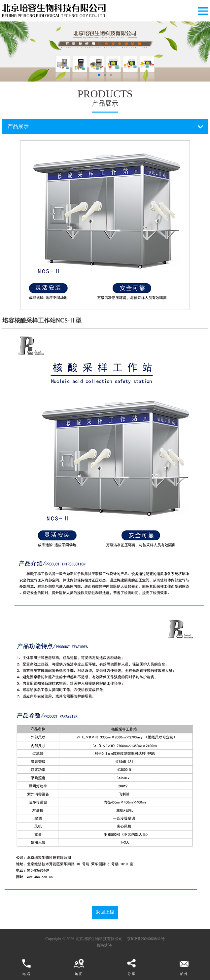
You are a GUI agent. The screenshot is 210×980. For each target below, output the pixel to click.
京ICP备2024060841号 (146, 939)
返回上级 (105, 912)
